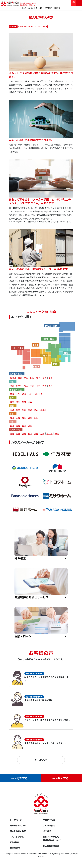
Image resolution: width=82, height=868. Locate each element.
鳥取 (24, 418)
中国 (34, 345)
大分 (36, 434)
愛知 (12, 402)
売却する (57, 8)
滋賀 (30, 410)
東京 (12, 386)
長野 (24, 394)
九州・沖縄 (16, 348)
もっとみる (41, 760)
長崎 (24, 434)
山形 (32, 378)
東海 (55, 364)
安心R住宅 (39, 8)
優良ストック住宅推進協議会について (52, 838)
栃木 (38, 386)
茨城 (44, 386)
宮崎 (42, 434)
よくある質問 (49, 825)
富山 (36, 394)
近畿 (43, 355)
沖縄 (57, 434)
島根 (30, 418)
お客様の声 (48, 8)
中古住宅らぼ (49, 820)
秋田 (26, 378)
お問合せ (47, 831)
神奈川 (19, 386)
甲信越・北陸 (48, 339)
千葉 (32, 386)
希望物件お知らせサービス (26, 26)
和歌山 (43, 410)
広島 (18, 418)
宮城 (44, 378)
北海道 (13, 378)
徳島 (18, 426)
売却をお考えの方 (18, 825)
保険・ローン (42, 26)
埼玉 (26, 386)
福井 (42, 394)
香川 (12, 426)
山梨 (18, 394)
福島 (51, 378)
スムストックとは (28, 8)
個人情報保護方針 (51, 846)
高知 (30, 426)
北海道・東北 (51, 326)
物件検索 (12, 26)
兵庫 (18, 410)
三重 (30, 402)
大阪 (12, 410)
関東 (66, 353)
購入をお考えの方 (18, 831)
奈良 (36, 410)
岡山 (12, 418)
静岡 (24, 402)
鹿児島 (50, 434)
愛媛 (24, 426)
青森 (20, 378)
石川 (30, 394)
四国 (35, 366)
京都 (24, 410)
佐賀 (18, 434)
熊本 (30, 434)
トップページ (16, 820)
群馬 (51, 386)
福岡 (12, 434)
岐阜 (18, 402)
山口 (36, 418)
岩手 (38, 378)
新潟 (12, 394)
